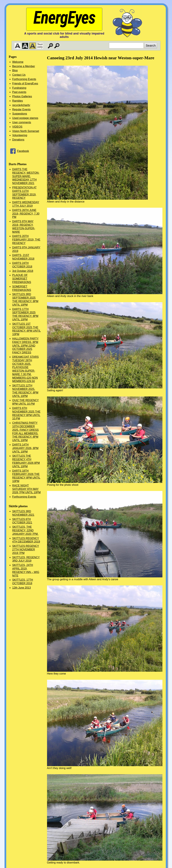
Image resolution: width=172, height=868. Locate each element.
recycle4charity (21, 105)
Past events (19, 92)
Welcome (18, 62)
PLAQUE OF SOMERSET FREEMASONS (22, 279)
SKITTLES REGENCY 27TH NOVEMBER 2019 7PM (26, 549)
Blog (15, 70)
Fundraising (19, 88)
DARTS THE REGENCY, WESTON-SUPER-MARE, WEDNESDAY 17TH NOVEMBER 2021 (26, 176)
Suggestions (20, 114)
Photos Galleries (22, 96)
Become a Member (24, 66)
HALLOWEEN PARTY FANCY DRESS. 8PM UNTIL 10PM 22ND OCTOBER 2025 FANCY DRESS (25, 346)
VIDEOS (17, 127)
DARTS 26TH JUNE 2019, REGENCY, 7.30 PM (26, 214)
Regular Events (21, 109)
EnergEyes (64, 18)
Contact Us (19, 75)
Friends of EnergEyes (25, 84)
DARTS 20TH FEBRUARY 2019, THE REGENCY (26, 240)
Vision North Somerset (26, 131)
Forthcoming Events (24, 79)
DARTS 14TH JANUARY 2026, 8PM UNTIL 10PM (25, 448)
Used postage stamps (25, 118)
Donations (18, 140)
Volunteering (20, 135)
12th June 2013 (21, 588)
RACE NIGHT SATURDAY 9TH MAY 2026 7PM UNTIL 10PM (26, 489)
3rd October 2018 (23, 271)
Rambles (18, 101)
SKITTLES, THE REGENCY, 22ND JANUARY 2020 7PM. (25, 530)
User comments (22, 122)
